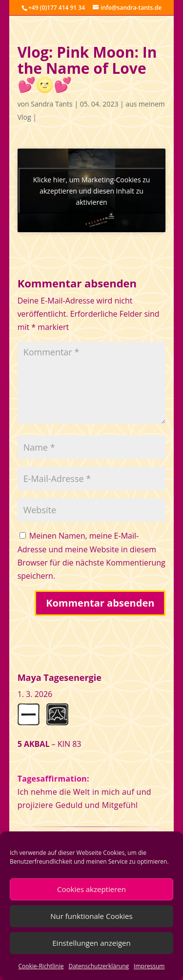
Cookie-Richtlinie (41, 966)
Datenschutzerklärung (99, 966)
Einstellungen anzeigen (91, 943)
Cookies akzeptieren (91, 889)
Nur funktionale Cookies (91, 916)
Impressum (149, 966)
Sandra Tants (51, 104)
